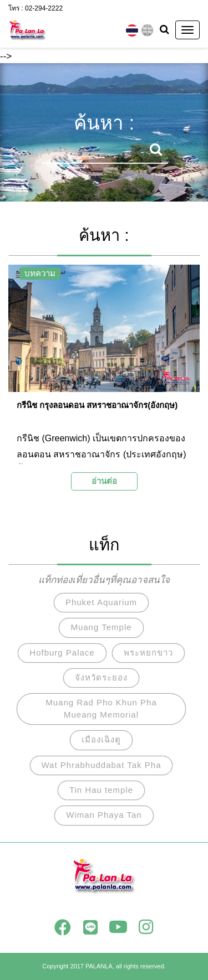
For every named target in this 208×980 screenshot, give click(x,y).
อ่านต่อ (104, 481)
